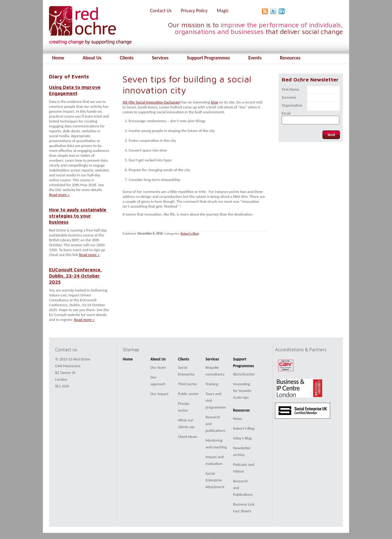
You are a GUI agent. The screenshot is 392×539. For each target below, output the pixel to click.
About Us (92, 58)
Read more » (59, 195)
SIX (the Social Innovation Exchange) (152, 102)
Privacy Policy (194, 11)
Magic (223, 11)
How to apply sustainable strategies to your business (78, 216)
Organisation (292, 105)
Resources (290, 58)
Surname (289, 97)
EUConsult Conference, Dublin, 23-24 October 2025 (75, 276)
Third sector (188, 384)
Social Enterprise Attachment (215, 480)
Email (286, 113)
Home (58, 58)
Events (255, 58)
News (237, 418)
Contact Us (161, 11)
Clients (127, 58)
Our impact (159, 394)
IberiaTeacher (244, 374)
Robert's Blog (189, 234)
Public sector (188, 394)
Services (160, 58)
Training (212, 384)
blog (215, 102)
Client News (187, 437)
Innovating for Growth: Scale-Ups (242, 391)
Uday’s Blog (242, 438)
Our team (158, 367)
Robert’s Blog (244, 428)
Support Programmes (208, 58)
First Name (290, 89)
